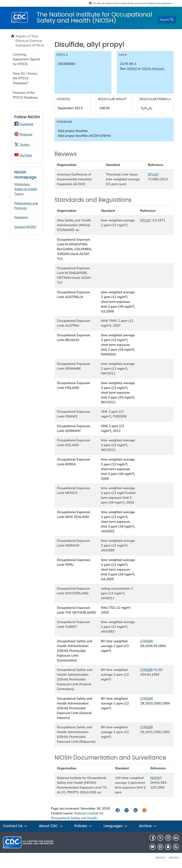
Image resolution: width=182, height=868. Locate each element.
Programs (21, 217)
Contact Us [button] (15, 828)
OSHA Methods (153, 71)
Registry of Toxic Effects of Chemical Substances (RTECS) (30, 41)
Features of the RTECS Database (25, 95)
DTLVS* (153, 177)
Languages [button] (116, 828)
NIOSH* (156, 781)
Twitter (22, 145)
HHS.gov (160, 860)
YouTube (23, 155)
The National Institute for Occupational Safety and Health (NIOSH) (94, 17)
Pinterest (23, 134)
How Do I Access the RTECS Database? (25, 78)
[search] (167, 20)
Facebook (24, 124)
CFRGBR (147, 644)
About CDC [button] (51, 828)
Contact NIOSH (25, 227)
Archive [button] (148, 828)
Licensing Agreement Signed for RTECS (26, 59)
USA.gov (174, 860)
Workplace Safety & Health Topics (26, 189)
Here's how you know (161, 3)
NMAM (132, 71)
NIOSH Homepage (25, 175)
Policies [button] (83, 828)
